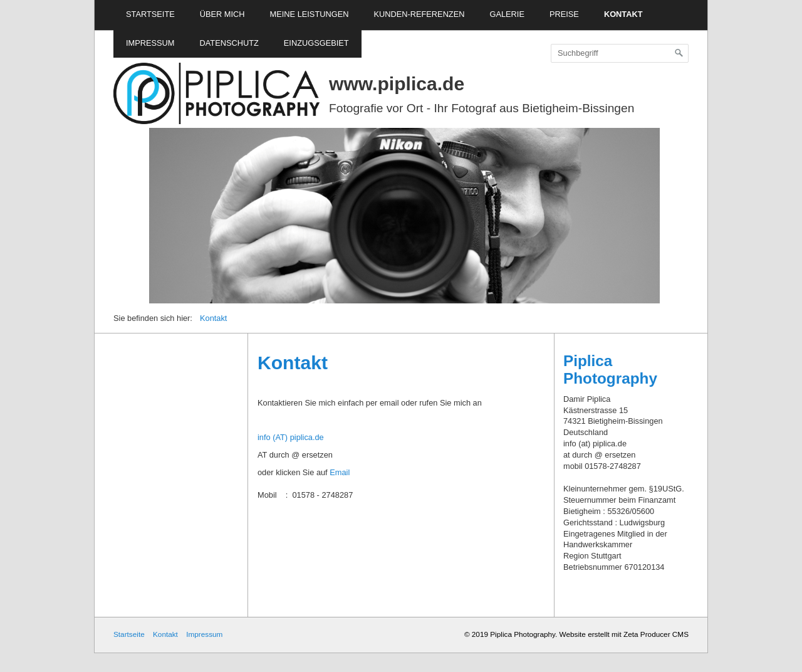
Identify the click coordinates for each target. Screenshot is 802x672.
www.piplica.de (397, 84)
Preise (564, 14)
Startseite (150, 14)
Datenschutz (229, 43)
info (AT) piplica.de (291, 437)
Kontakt (623, 14)
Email (340, 472)
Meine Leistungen (310, 14)
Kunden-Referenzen (419, 14)
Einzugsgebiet (316, 43)
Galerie (507, 14)
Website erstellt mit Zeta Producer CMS (624, 634)
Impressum (150, 43)
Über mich (222, 14)
